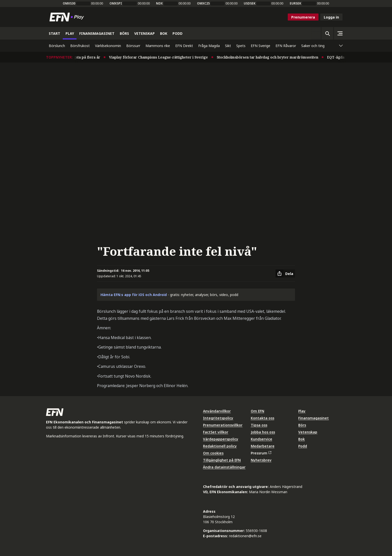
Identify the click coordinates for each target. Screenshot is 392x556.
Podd (303, 446)
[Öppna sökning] (327, 33)
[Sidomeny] (340, 33)
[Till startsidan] (68, 17)
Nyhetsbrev (261, 460)
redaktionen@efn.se (245, 536)
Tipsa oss (259, 425)
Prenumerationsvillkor (223, 425)
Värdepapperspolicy (221, 439)
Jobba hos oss (263, 432)
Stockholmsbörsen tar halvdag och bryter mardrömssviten (270, 57)
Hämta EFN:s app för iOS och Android (134, 295)
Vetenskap (308, 432)
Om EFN (257, 411)
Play (302, 411)
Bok (301, 439)
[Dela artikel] (285, 273)
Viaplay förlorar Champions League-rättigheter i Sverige (161, 57)
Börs (302, 425)
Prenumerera (303, 17)
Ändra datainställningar (224, 467)
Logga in (331, 17)
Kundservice (261, 439)
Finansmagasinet (313, 418)
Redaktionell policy (220, 446)
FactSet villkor (216, 432)
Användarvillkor (217, 411)
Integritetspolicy (218, 418)
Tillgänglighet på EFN (222, 460)
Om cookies (213, 453)
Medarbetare (263, 446)
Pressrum (261, 453)
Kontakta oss (262, 418)
